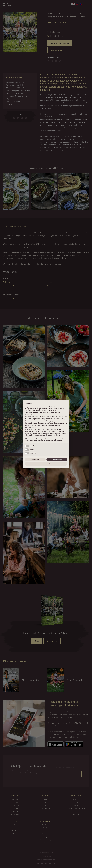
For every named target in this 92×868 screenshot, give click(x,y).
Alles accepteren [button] (57, 460)
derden (65, 416)
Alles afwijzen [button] (35, 460)
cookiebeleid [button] (28, 414)
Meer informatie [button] (46, 464)
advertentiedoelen (41, 424)
